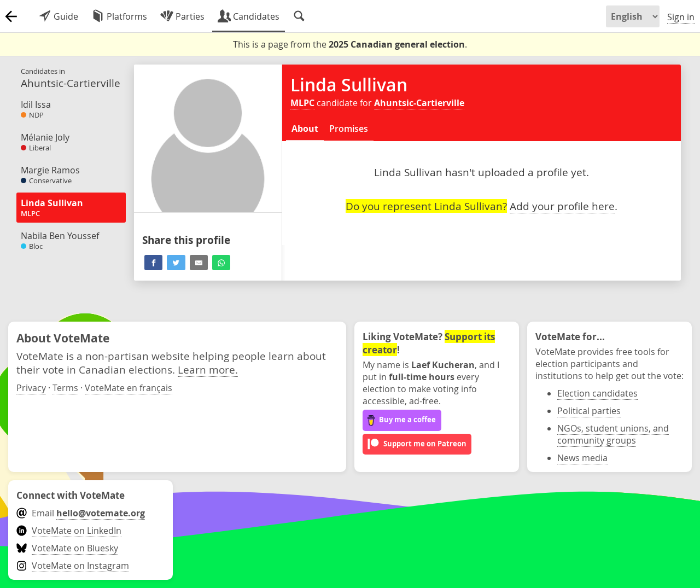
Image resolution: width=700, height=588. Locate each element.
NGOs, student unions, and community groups (613, 434)
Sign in (681, 17)
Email (81, 513)
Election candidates (597, 393)
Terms (65, 388)
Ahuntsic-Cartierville (419, 103)
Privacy (31, 388)
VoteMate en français (129, 388)
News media (582, 458)
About (305, 129)
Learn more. (208, 369)
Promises (349, 129)
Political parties (589, 411)
